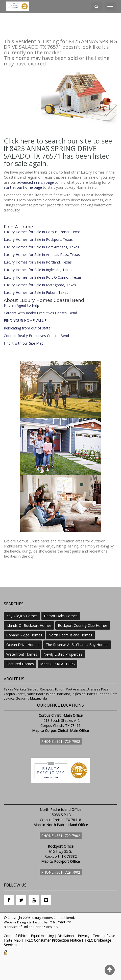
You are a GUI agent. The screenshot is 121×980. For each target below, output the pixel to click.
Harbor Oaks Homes (61, 616)
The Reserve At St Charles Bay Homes (77, 645)
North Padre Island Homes (70, 635)
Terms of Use (104, 936)
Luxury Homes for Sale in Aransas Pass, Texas (42, 255)
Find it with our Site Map (24, 343)
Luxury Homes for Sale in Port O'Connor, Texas (43, 277)
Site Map (14, 940)
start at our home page (23, 187)
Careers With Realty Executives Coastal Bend (40, 313)
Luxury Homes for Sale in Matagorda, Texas (40, 285)
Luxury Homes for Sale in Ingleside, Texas (38, 270)
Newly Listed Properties (63, 654)
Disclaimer (66, 936)
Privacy (84, 936)
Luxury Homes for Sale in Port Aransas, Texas (41, 247)
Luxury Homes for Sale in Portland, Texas (38, 262)
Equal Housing (42, 936)
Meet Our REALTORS (57, 664)
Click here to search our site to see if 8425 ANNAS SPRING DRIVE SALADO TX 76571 (58, 148)
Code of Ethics (16, 936)
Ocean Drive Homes (23, 645)
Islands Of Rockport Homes (29, 625)
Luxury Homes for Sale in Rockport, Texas (38, 239)
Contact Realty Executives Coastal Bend (36, 336)
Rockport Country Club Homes (83, 625)
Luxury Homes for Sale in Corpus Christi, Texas (42, 232)
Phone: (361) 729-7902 (61, 741)
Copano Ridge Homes (24, 635)
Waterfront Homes (22, 654)
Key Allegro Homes (22, 616)
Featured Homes (20, 664)
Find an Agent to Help (21, 305)
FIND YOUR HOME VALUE (25, 320)
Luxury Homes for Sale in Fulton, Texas (36, 292)
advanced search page (35, 182)
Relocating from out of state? (28, 328)
